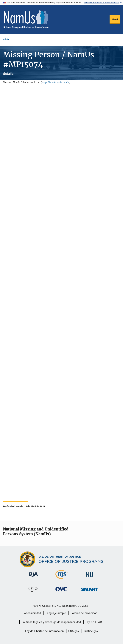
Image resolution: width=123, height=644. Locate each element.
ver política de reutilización (56, 82)
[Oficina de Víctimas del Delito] (61, 592)
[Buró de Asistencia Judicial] (34, 577)
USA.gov (74, 631)
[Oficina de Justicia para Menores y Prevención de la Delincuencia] (33, 592)
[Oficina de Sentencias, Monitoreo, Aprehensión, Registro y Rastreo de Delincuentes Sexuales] (89, 591)
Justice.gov (91, 631)
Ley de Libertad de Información (44, 631)
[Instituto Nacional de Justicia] (90, 577)
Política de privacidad (84, 613)
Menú (115, 19)
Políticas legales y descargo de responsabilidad (51, 622)
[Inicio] (26, 19)
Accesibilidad (32, 613)
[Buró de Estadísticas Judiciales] (61, 580)
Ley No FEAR (94, 622)
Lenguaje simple (56, 613)
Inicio (6, 39)
